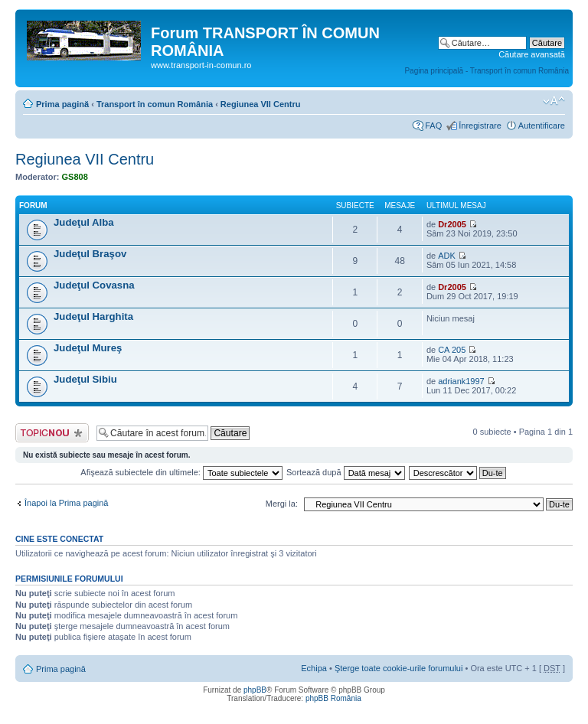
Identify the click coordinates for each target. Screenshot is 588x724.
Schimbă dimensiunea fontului (554, 101)
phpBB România (333, 698)
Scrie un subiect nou (52, 433)
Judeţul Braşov (90, 254)
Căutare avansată (532, 54)
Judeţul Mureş (88, 348)
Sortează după (346, 472)
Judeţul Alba (84, 222)
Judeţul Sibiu (85, 379)
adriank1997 (461, 381)
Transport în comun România (155, 104)
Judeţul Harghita (93, 316)
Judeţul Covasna (94, 285)
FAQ (433, 126)
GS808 (75, 177)
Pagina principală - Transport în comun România (487, 71)
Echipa (314, 668)
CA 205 (452, 350)
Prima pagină (62, 104)
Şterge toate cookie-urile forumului (399, 668)
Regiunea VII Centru (261, 104)
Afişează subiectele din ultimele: (181, 472)
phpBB (255, 690)
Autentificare (542, 126)
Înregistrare (480, 126)
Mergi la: (282, 504)
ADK (447, 256)
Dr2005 (452, 224)
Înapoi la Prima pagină (66, 503)
